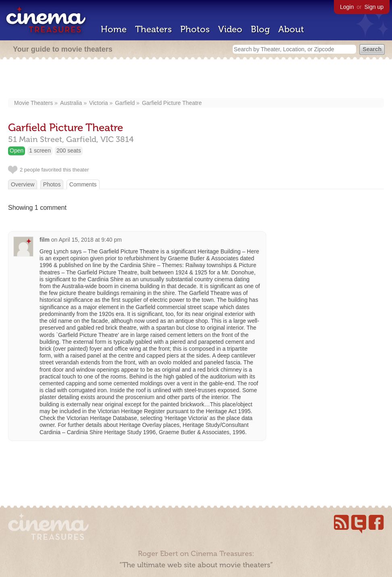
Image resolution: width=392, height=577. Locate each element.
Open (17, 151)
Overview (23, 184)
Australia (71, 103)
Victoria (98, 103)
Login (347, 7)
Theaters (153, 29)
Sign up (374, 7)
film (45, 240)
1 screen (40, 151)
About (291, 29)
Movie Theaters (33, 103)
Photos (195, 29)
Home (114, 29)
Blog (260, 29)
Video (230, 29)
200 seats (69, 151)
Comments (83, 184)
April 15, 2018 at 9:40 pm (90, 240)
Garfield (125, 103)
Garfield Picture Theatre (172, 103)
